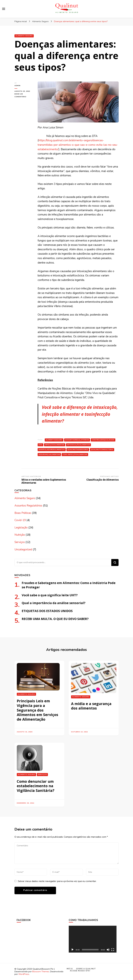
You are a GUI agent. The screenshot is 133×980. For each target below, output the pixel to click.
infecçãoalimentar (55, 445)
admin (17, 86)
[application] (93, 939)
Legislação (21, 528)
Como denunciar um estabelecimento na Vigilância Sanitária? (36, 786)
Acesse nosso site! (80, 971)
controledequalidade (103, 440)
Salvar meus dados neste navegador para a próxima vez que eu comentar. (57, 881)
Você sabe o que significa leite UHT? (50, 595)
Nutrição (20, 535)
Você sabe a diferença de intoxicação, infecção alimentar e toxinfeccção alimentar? (80, 414)
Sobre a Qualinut (86, 969)
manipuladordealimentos (52, 449)
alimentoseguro (54, 440)
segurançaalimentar (49, 454)
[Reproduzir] (73, 950)
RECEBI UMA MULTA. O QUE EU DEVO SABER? (55, 619)
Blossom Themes (41, 971)
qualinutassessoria (78, 449)
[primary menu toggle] (4, 9)
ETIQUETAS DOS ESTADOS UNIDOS (47, 611)
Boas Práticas (23, 513)
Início (70, 969)
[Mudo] (108, 950)
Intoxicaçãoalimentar (78, 445)
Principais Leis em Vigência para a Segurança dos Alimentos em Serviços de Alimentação (37, 710)
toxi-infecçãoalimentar (75, 454)
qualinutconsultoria (102, 449)
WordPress (24, 974)
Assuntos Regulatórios (28, 506)
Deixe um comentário (24, 95)
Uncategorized (23, 549)
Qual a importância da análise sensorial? (54, 603)
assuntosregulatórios (77, 440)
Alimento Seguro (24, 36)
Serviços (20, 542)
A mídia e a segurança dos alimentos (91, 706)
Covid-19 (20, 520)
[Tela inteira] (113, 950)
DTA (40, 445)
